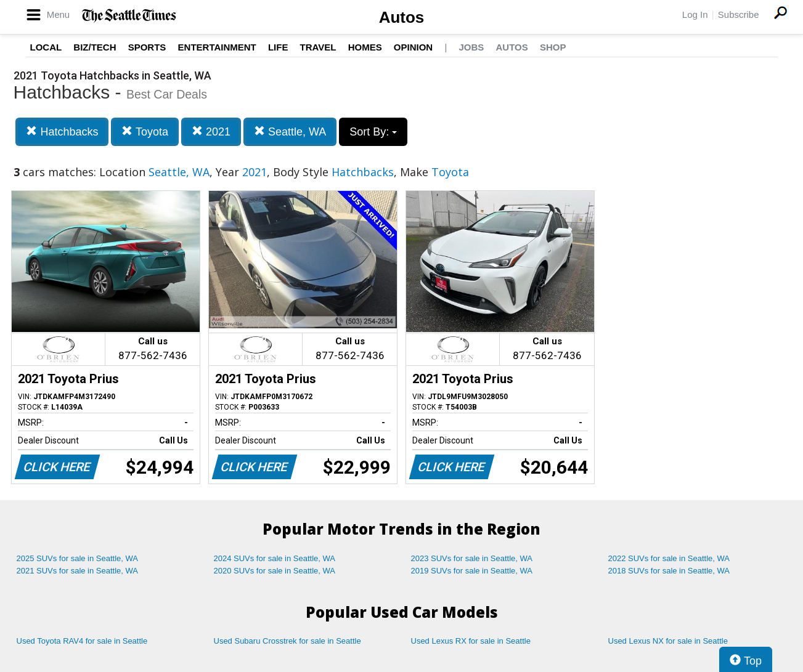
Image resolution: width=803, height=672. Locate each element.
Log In (695, 14)
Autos (402, 17)
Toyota (145, 132)
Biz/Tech (95, 47)
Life (278, 47)
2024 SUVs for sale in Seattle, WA (275, 558)
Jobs (471, 47)
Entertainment (217, 47)
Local (46, 47)
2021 (211, 132)
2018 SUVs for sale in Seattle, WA (669, 571)
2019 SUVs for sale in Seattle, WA (472, 571)
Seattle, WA (290, 132)
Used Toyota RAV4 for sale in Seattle (82, 641)
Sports (147, 47)
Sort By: (373, 132)
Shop (553, 47)
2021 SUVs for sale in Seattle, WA (78, 571)
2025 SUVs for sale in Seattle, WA (78, 558)
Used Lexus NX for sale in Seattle (668, 641)
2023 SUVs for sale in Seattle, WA (472, 558)
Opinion (413, 47)
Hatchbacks (62, 132)
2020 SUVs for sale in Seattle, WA (275, 571)
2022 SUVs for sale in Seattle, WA (669, 558)
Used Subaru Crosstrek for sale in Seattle (287, 641)
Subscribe (739, 14)
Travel (318, 47)
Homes (365, 47)
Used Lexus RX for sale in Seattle (471, 641)
